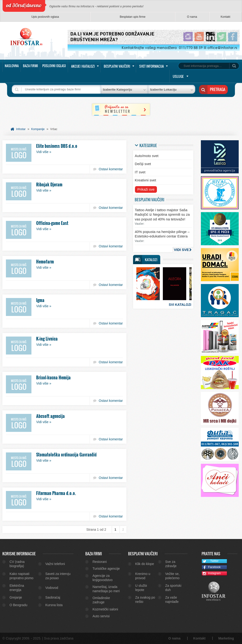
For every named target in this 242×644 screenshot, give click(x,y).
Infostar (21, 129)
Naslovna (12, 66)
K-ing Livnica (47, 339)
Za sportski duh (173, 588)
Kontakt (226, 17)
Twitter (210, 561)
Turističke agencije (106, 569)
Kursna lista (54, 605)
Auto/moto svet (147, 156)
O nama (192, 17)
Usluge (178, 76)
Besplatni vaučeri (117, 66)
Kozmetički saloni (105, 609)
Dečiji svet (143, 164)
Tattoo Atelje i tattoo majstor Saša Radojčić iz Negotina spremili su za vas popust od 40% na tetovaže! (162, 215)
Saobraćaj (53, 597)
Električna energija (17, 588)
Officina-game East (52, 223)
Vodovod (52, 588)
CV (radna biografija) (17, 564)
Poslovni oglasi (54, 66)
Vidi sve (181, 250)
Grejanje (16, 597)
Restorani (99, 562)
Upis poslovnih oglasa (45, 17)
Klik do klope (145, 564)
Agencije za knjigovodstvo (102, 578)
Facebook (211, 567)
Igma (40, 300)
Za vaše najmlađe (172, 600)
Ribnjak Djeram (49, 184)
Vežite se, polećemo (172, 576)
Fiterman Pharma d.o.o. (56, 493)
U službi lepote (141, 588)
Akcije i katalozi (83, 66)
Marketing (226, 638)
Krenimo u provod (143, 576)
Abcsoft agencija (50, 416)
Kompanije (38, 129)
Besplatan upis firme (133, 17)
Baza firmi (30, 66)
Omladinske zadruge (101, 600)
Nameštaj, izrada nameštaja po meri (106, 589)
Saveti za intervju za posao (58, 576)
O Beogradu (18, 605)
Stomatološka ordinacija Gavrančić (66, 455)
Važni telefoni (55, 564)
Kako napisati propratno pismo (21, 576)
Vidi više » (44, 152)
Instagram (211, 574)
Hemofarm (45, 262)
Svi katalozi (180, 305)
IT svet (140, 172)
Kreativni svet (145, 180)
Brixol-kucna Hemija (53, 377)
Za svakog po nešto (145, 600)
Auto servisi (101, 616)
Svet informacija (151, 66)
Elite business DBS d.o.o (57, 146)
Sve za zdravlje (171, 564)
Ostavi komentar (111, 169)
